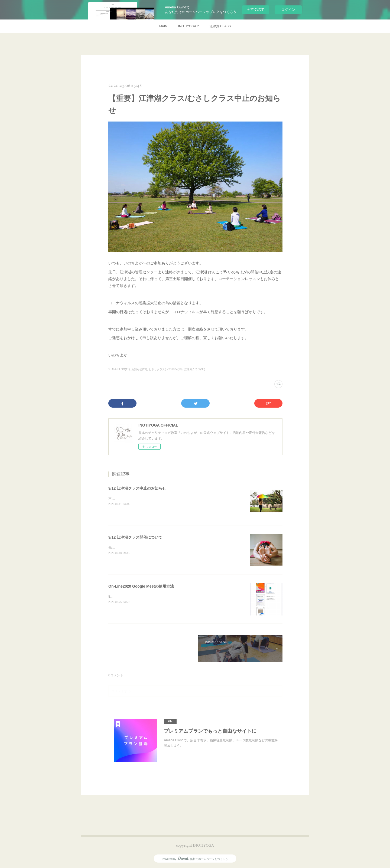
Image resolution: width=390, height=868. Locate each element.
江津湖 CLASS (220, 26)
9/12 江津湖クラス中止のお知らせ (137, 488)
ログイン (288, 10)
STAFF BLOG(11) (119, 369)
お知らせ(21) (139, 369)
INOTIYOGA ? (188, 26)
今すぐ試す (256, 9)
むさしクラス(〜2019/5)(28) (166, 369)
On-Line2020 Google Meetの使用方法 (141, 586)
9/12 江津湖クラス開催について (135, 537)
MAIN (163, 26)
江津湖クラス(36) (195, 369)
